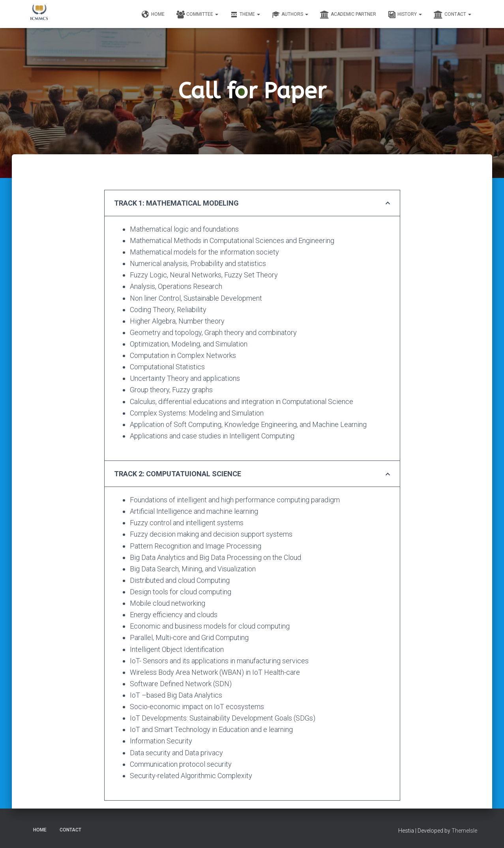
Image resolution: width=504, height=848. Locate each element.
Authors (290, 15)
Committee (197, 15)
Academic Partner (348, 15)
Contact (452, 15)
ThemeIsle (464, 831)
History (405, 15)
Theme (245, 15)
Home (153, 15)
